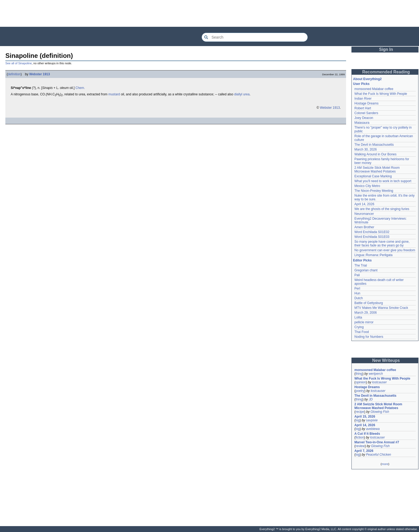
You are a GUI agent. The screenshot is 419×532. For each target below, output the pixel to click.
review (360, 446)
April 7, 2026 (364, 451)
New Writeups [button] (386, 360)
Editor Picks (362, 260)
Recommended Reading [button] (386, 72)
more (385, 464)
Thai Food (362, 332)
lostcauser (379, 382)
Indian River (363, 99)
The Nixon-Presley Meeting (374, 191)
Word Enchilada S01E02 (372, 232)
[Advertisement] (210, 13)
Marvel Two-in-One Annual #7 (377, 442)
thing (359, 374)
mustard (114, 94)
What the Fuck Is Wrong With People (381, 94)
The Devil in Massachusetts (374, 145)
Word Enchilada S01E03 (372, 237)
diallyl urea (242, 94)
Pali (357, 275)
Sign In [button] (386, 49)
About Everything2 (367, 79)
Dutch (359, 298)
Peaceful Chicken (378, 455)
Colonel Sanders (366, 113)
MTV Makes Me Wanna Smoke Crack (381, 308)
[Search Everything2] (255, 37)
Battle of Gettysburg (369, 303)
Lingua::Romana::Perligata (373, 255)
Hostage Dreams (366, 103)
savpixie (372, 420)
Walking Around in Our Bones (375, 154)
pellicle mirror (364, 322)
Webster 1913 (40, 74)
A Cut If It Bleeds (367, 434)
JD (371, 399)
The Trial (361, 265)
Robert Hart (363, 108)
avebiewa (373, 429)
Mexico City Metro (367, 186)
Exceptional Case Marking (373, 176)
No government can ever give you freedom (385, 250)
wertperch (376, 374)
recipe (360, 412)
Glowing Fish (380, 412)
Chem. (80, 88)
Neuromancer (364, 214)
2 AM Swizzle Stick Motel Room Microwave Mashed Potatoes (377, 170)
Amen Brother (364, 227)
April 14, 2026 (364, 204)
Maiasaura (362, 123)
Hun (357, 293)
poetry (360, 391)
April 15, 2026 (365, 417)
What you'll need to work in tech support (383, 181)
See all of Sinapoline (18, 63)
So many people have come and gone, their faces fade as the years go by (382, 243)
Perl (357, 289)
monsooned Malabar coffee (374, 89)
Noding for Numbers (369, 337)
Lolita (358, 317)
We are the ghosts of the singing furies (382, 209)
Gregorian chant (366, 270)
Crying (359, 327)
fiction (360, 437)
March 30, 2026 (366, 149)
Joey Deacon (364, 118)
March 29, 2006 (366, 313)
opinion (361, 382)
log (358, 420)
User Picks (361, 84)
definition (14, 74)
